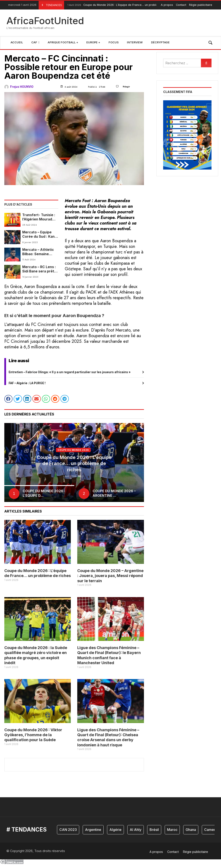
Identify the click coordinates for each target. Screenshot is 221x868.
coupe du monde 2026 (73, 454)
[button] (8, 403)
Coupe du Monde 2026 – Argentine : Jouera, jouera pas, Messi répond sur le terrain (110, 580)
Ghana (191, 833)
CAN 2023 (68, 833)
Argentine (93, 833)
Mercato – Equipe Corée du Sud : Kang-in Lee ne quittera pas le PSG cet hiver (40, 235)
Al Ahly (136, 833)
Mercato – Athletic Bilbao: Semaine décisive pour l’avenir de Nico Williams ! (38, 252)
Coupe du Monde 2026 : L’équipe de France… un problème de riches (121, 5)
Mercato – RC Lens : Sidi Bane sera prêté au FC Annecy (39, 269)
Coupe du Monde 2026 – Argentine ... (114, 497)
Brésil (154, 833)
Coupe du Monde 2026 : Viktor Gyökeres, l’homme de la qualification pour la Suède (33, 739)
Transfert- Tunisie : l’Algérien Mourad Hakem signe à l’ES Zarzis (39, 217)
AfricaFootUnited (45, 21)
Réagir (126, 86)
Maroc (172, 833)
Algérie (115, 833)
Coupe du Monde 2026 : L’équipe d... (44, 497)
